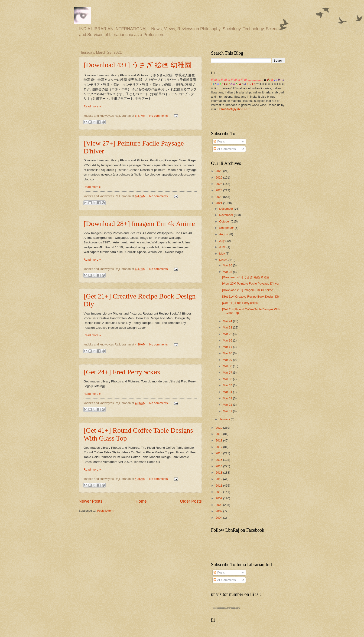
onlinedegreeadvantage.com (227, 608)
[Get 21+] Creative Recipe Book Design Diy (251, 297)
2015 (219, 460)
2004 (219, 518)
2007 (219, 511)
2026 (219, 171)
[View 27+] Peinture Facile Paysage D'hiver (251, 284)
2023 (219, 190)
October (225, 221)
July (222, 241)
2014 (219, 466)
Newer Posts (91, 501)
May (222, 254)
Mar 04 (228, 392)
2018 (219, 440)
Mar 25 (228, 272)
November (226, 215)
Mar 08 (228, 366)
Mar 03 (228, 398)
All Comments (225, 149)
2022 (219, 197)
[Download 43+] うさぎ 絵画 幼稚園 (138, 65)
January (225, 419)
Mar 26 (228, 265)
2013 (219, 473)
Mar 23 (228, 327)
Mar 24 (228, 321)
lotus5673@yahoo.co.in (235, 109)
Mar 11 (228, 347)
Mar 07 (228, 373)
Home (141, 501)
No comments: (159, 116)
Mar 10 (228, 353)
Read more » (92, 106)
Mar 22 (228, 334)
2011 (219, 486)
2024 (219, 184)
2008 (219, 505)
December (226, 209)
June (223, 247)
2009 (219, 498)
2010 (219, 492)
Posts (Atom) (106, 511)
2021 (219, 203)
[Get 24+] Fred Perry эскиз (122, 372)
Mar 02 (228, 405)
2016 (219, 453)
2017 (219, 447)
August (224, 234)
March (224, 260)
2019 (219, 434)
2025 (219, 177)
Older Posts (191, 501)
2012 (219, 479)
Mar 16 (228, 340)
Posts (219, 141)
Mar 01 (228, 411)
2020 (219, 428)
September (227, 228)
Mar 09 (228, 360)
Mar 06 (228, 379)
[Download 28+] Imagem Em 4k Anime (139, 224)
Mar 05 (228, 385)
